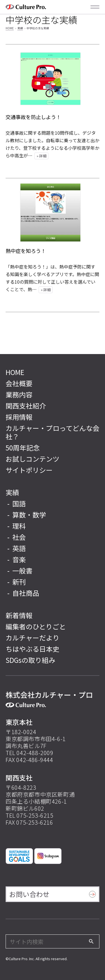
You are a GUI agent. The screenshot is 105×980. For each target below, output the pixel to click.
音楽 (19, 559)
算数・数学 (29, 515)
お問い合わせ (29, 894)
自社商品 (26, 593)
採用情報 (19, 417)
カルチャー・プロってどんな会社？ (53, 432)
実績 (20, 28)
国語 (19, 503)
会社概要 (19, 383)
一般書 (22, 570)
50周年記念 (23, 448)
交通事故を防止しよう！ (33, 117)
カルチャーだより (32, 638)
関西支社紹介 (26, 406)
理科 (19, 526)
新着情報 (19, 615)
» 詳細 (42, 156)
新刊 (19, 582)
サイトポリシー (29, 470)
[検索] (91, 941)
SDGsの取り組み (30, 660)
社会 (19, 537)
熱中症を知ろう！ (26, 251)
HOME (10, 28)
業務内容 (19, 394)
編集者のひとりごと (36, 626)
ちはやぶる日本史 (32, 649)
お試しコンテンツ (32, 459)
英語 (19, 548)
